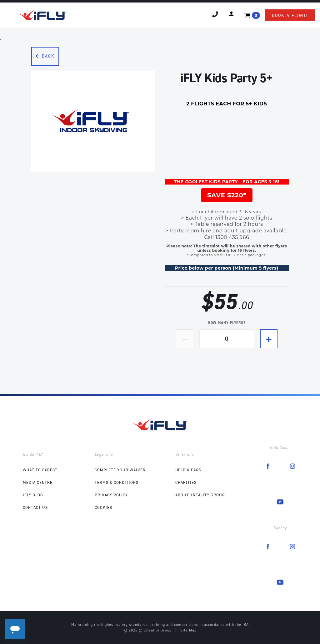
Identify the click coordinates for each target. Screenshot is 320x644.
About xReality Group (200, 495)
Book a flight (290, 15)
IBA (246, 625)
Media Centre (38, 482)
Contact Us (35, 507)
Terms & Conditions (117, 482)
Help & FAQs (188, 470)
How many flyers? (227, 323)
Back (45, 56)
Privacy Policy (111, 495)
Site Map (188, 630)
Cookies (103, 507)
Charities (186, 482)
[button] (231, 14)
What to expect (40, 470)
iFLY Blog (33, 495)
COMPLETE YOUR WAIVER (120, 470)
